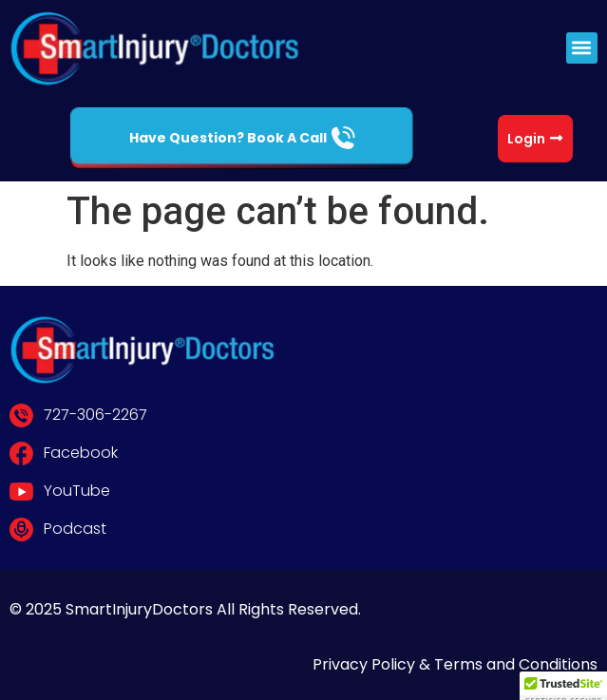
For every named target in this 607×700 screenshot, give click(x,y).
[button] (582, 48)
